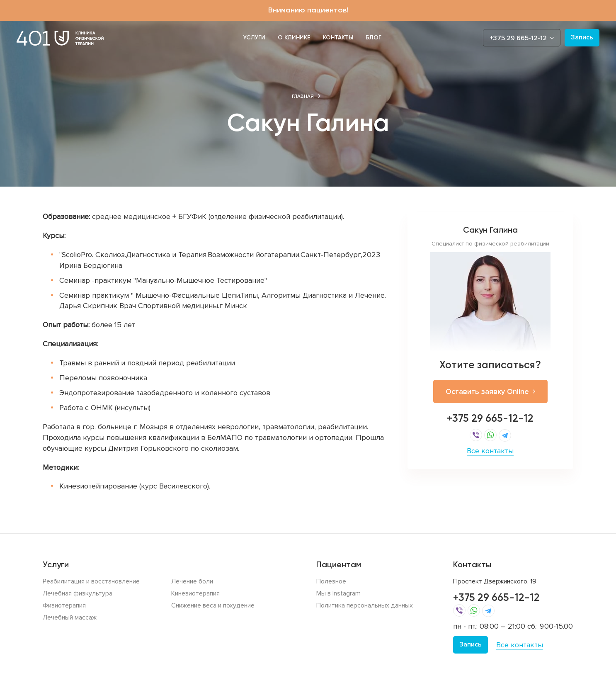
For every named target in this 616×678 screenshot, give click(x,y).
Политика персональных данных (365, 605)
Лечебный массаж (70, 617)
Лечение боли (192, 581)
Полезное (331, 581)
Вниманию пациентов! (308, 10)
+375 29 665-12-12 (490, 418)
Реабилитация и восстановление (91, 581)
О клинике (294, 38)
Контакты (338, 38)
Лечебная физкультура (78, 593)
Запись (582, 37)
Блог (373, 38)
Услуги (254, 38)
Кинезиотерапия (195, 593)
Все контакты (490, 451)
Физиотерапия (64, 605)
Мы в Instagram (338, 593)
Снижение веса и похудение (213, 605)
